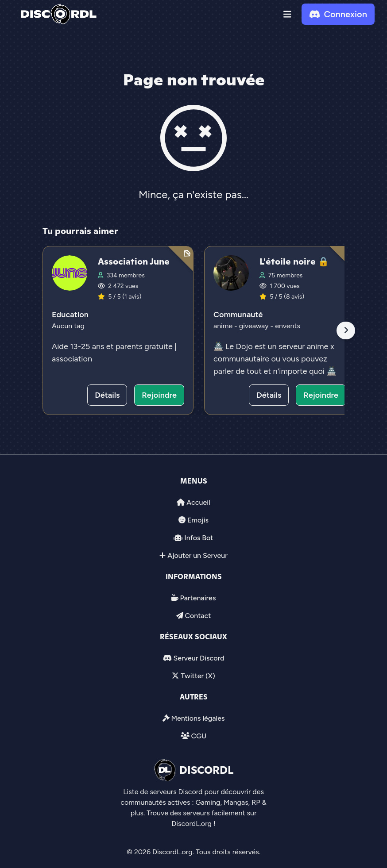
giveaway (255, 326)
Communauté (238, 315)
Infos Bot (199, 538)
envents (288, 326)
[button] (287, 14)
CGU (199, 736)
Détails (107, 395)
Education (70, 315)
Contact (198, 616)
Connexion (338, 14)
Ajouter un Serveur (197, 555)
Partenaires (198, 598)
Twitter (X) (198, 676)
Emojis (198, 520)
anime (224, 326)
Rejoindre (159, 395)
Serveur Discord (199, 658)
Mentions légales (198, 718)
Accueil (198, 502)
